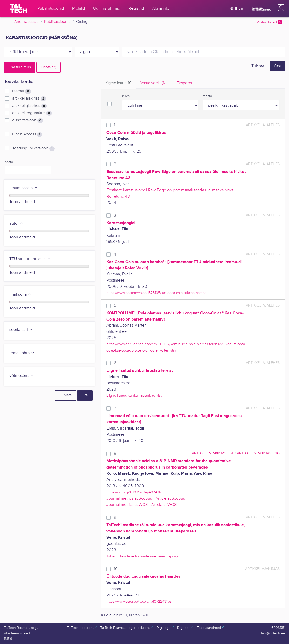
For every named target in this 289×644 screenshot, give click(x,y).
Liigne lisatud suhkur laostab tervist (134, 396)
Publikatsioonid (57, 22)
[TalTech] (19, 8)
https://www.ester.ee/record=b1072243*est (139, 601)
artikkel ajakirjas (29, 99)
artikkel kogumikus (32, 113)
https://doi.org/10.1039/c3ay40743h (134, 492)
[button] (280, 8)
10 (116, 569)
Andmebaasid (26, 22)
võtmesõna (22, 376)
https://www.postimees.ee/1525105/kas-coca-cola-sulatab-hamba (156, 293)
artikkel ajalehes (29, 106)
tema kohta (22, 353)
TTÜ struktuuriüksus (30, 259)
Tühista (258, 66)
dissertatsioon (28, 120)
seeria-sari (21, 330)
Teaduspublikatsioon (33, 148)
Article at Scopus (170, 499)
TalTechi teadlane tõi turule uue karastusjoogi (142, 556)
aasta (9, 162)
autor (17, 223)
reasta (207, 96)
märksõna (21, 294)
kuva (126, 96)
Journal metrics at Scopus (129, 499)
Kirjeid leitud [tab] (119, 83)
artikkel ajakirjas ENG (258, 453)
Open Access (27, 134)
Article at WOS (164, 505)
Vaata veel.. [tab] (154, 83)
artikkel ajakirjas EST (213, 453)
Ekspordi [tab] (184, 83)
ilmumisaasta (24, 188)
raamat (21, 91)
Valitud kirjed (269, 22)
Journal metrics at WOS (127, 505)
